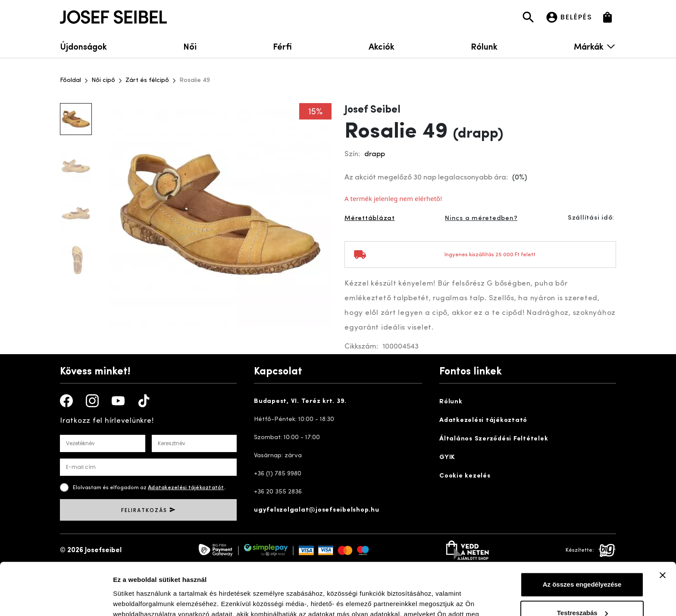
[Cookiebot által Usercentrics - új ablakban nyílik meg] (56, 599)
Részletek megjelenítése (151, 599)
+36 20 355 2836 (278, 492)
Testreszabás (582, 564)
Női (190, 46)
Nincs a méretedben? (481, 218)
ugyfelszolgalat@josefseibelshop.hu (317, 510)
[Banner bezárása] (663, 526)
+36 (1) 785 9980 (278, 474)
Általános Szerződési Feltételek (494, 439)
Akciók (382, 46)
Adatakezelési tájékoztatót (186, 488)
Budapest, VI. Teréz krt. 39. (300, 401)
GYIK (447, 457)
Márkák (595, 46)
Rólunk (484, 46)
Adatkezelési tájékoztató (483, 420)
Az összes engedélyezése (582, 536)
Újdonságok (83, 46)
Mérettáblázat (370, 218)
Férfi (282, 46)
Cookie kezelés (465, 476)
